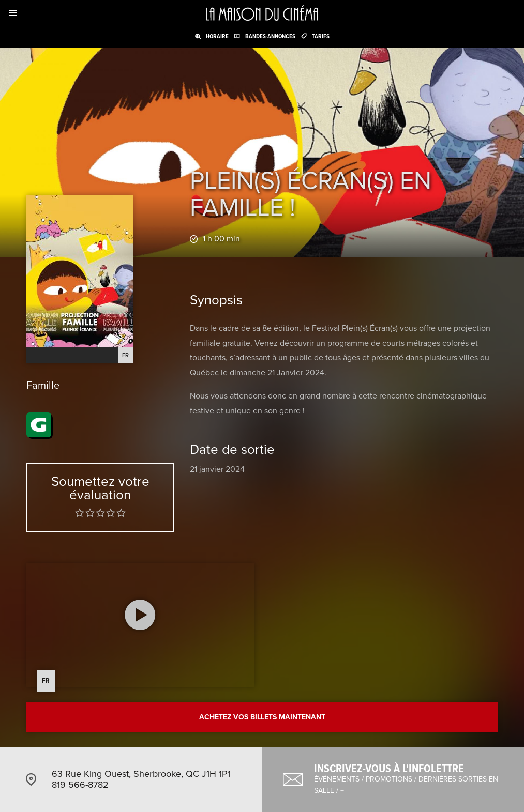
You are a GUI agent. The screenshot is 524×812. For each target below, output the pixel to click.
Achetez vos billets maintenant (262, 717)
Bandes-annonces (270, 36)
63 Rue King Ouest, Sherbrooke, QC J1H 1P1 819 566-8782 (141, 779)
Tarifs (321, 36)
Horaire (217, 36)
